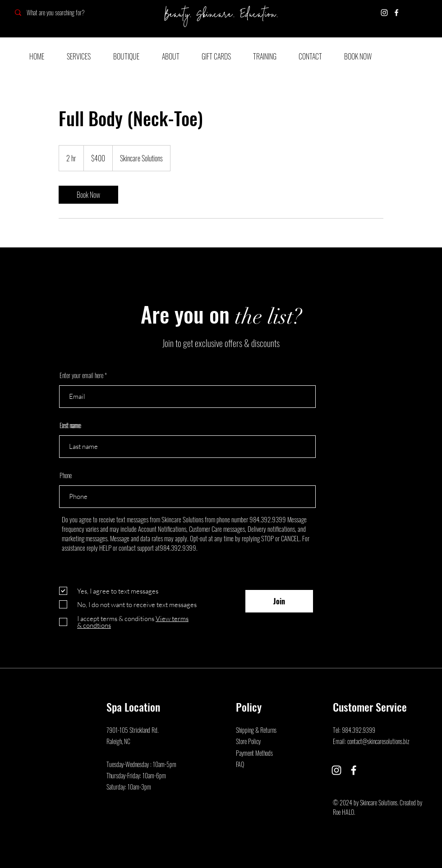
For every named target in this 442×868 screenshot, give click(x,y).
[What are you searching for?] (73, 12)
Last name (70, 425)
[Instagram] (384, 13)
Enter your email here (81, 375)
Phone (66, 475)
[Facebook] (396, 13)
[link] (88, 195)
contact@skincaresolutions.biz (378, 741)
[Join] (279, 601)
